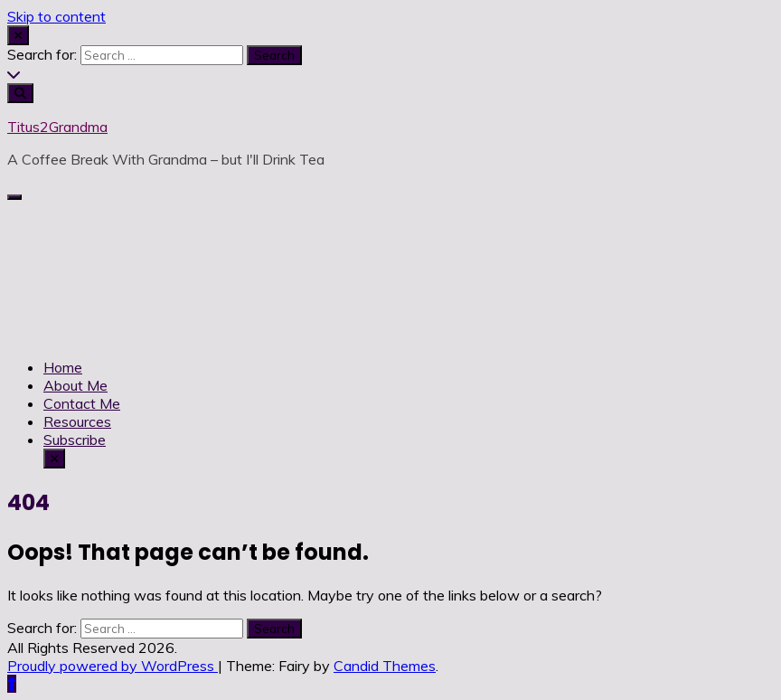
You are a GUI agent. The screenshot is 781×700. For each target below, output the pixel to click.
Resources (77, 421)
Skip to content (56, 16)
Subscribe (75, 440)
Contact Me (82, 403)
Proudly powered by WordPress (113, 666)
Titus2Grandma (57, 127)
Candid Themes (385, 666)
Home (63, 367)
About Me (75, 385)
